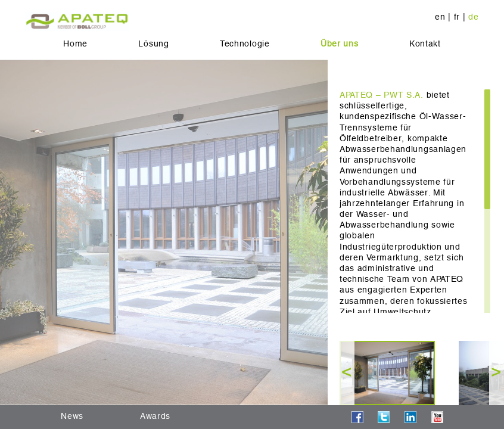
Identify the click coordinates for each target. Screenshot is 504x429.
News (72, 416)
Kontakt (425, 43)
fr (457, 17)
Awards (155, 416)
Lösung (153, 43)
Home (75, 43)
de (473, 17)
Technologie (245, 43)
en (440, 17)
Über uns (340, 43)
